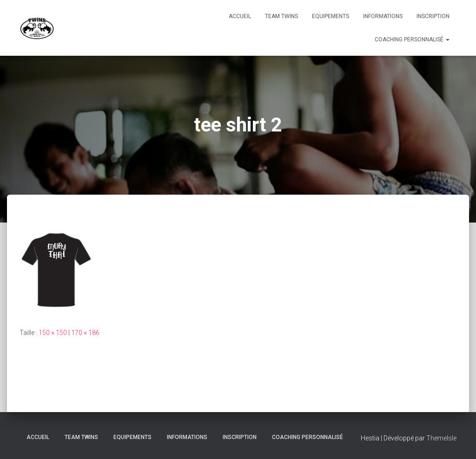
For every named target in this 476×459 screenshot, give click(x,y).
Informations (383, 16)
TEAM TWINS (281, 16)
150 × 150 (53, 333)
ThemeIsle (441, 438)
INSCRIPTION (433, 16)
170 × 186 (85, 333)
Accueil (240, 16)
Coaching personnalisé (412, 39)
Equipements (331, 16)
